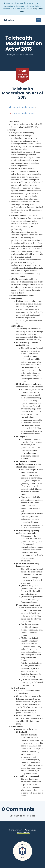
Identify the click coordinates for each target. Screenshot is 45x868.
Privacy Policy (30, 830)
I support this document (23, 107)
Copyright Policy (16, 830)
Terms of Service (23, 833)
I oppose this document (22, 113)
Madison (11, 20)
